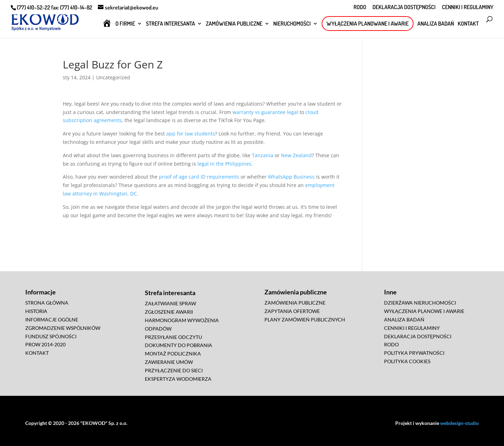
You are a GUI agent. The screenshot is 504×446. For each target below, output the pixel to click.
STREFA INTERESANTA (170, 24)
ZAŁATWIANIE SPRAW (170, 303)
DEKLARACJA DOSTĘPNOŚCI (404, 7)
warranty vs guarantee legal (265, 112)
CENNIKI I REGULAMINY (468, 7)
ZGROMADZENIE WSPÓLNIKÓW (63, 328)
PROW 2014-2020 (45, 344)
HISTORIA (36, 311)
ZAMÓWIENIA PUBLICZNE (234, 24)
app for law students (191, 134)
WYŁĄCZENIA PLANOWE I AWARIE (424, 311)
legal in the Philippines (224, 164)
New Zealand (296, 155)
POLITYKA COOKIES (407, 361)
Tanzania (263, 155)
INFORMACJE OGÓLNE (52, 319)
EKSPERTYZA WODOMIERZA (178, 379)
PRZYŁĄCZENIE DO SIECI (174, 370)
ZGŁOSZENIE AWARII (169, 312)
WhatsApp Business (291, 177)
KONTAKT (468, 24)
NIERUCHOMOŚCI (292, 24)
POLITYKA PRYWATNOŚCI (414, 353)
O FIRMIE (125, 24)
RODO (360, 7)
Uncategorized (113, 77)
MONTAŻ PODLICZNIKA (173, 354)
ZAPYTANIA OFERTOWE (292, 311)
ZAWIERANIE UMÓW (169, 362)
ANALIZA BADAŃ (436, 24)
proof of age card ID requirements (199, 177)
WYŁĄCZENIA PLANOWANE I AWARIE (368, 24)
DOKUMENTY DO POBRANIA (179, 345)
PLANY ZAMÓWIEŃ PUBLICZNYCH (305, 319)
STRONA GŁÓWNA (47, 303)
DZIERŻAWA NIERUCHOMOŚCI (420, 303)
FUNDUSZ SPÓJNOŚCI (51, 336)
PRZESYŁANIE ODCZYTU (173, 337)
